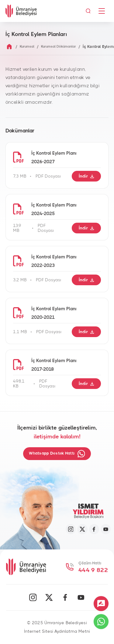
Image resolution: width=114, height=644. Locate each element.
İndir (86, 176)
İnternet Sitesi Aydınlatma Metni (57, 632)
